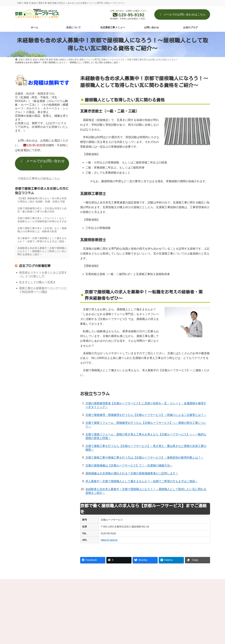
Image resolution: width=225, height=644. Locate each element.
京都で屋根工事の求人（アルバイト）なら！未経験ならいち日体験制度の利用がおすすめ (42, 220)
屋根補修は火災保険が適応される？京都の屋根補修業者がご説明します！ (132, 473)
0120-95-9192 (32, 145)
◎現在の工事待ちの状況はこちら (39, 178)
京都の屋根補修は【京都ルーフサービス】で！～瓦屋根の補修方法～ (129, 465)
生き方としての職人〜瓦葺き (37, 282)
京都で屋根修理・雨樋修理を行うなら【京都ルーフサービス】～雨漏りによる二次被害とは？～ (146, 415)
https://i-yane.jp (109, 540)
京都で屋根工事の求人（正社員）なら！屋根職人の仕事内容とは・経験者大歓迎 (42, 230)
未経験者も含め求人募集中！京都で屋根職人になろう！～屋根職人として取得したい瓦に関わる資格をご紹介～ (42, 251)
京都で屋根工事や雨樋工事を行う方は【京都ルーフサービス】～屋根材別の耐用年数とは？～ (144, 458)
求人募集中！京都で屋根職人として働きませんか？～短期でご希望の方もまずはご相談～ (142, 481)
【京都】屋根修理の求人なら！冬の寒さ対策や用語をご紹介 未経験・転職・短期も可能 (42, 200)
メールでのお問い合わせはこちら (182, 14)
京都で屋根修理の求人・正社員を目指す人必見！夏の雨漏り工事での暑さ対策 (42, 210)
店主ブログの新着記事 (35, 266)
